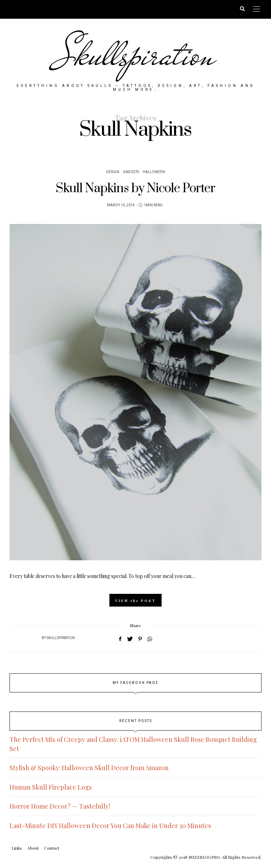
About (33, 847)
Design (113, 171)
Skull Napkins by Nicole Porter (135, 188)
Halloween (154, 171)
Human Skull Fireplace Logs (51, 786)
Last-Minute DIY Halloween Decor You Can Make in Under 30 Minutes (110, 825)
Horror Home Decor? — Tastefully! (60, 806)
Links (17, 847)
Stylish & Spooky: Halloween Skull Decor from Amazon (89, 767)
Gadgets (131, 171)
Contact (52, 847)
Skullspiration (136, 55)
